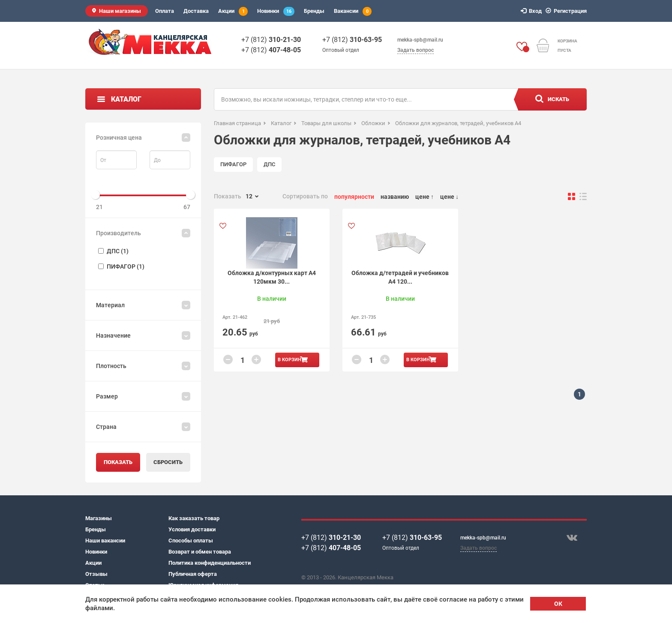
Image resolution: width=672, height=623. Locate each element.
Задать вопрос (415, 50)
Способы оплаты (191, 541)
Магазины (99, 518)
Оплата (165, 11)
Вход (532, 11)
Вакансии (353, 11)
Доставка (196, 11)
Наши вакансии (105, 541)
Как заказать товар (194, 518)
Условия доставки (192, 529)
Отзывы (96, 574)
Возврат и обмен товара (200, 552)
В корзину (291, 360)
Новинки (276, 11)
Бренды (314, 11)
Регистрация (567, 11)
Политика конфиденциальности (210, 563)
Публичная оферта (193, 574)
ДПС (269, 164)
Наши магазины (120, 11)
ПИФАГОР (233, 164)
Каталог (126, 99)
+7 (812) (271, 40)
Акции (233, 11)
